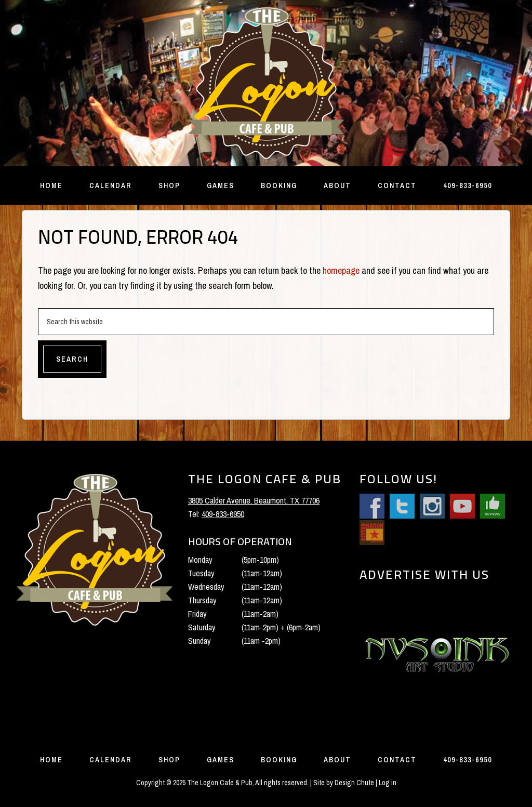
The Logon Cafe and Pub (266, 83)
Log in (388, 783)
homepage (341, 270)
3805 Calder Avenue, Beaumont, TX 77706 (254, 500)
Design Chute (354, 783)
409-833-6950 (223, 514)
